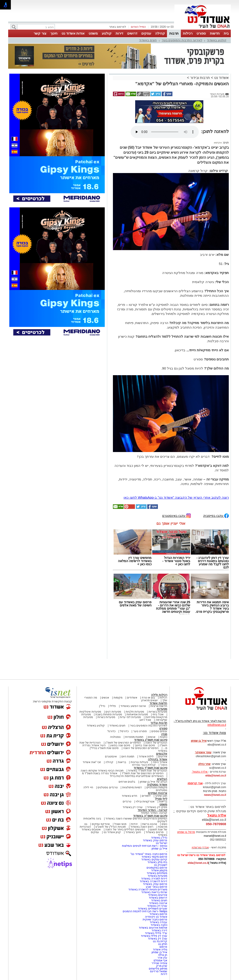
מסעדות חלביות (135, 712)
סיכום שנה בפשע (120, 745)
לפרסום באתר (117, 27)
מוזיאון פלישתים (158, 969)
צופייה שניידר (159, 963)
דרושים (132, 33)
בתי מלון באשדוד (157, 862)
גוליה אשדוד (160, 950)
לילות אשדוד (146, 756)
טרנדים (127, 802)
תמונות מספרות (134, 737)
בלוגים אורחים (127, 782)
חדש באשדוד (129, 796)
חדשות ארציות (159, 706)
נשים (164, 824)
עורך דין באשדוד (158, 939)
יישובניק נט (160, 865)
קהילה (160, 33)
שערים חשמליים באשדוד (153, 909)
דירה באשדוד (159, 930)
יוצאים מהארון (149, 700)
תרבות (174, 33)
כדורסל (124, 731)
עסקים (146, 33)
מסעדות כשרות (106, 717)
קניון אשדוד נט (112, 832)
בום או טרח (148, 698)
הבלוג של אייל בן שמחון (153, 782)
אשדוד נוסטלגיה (157, 785)
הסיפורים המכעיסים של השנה (141, 748)
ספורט (201, 33)
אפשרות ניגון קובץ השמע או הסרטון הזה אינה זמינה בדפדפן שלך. (165, 132)
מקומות (118, 698)
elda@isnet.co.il (216, 776)
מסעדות (162, 709)
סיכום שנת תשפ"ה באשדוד (150, 816)
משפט (93, 33)
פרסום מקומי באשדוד (154, 857)
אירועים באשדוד (158, 895)
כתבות (164, 737)
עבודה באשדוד (158, 922)
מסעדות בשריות (158, 712)
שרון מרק (162, 966)
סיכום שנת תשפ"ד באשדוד (150, 768)
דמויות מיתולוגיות (132, 787)
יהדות (134, 824)
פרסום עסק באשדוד (155, 840)
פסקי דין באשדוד (157, 807)
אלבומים (162, 754)
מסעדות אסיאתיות (137, 714)
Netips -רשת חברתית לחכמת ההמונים (145, 911)
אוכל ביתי (158, 714)
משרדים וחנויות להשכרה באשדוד (148, 890)
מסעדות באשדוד (157, 876)
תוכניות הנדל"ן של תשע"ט (111, 827)
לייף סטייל (161, 799)
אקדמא (218, 143)
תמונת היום (128, 756)
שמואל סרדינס (159, 971)
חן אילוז (163, 955)
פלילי (113, 706)
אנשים (105, 698)
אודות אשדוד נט (73, 33)
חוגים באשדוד (148, 40)
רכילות (188, 33)
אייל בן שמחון (159, 849)
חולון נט (162, 944)
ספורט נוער (140, 731)
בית (226, 33)
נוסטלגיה (115, 737)
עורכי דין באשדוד (133, 807)
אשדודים (132, 698)
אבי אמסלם (160, 960)
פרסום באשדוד (158, 914)
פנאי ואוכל (120, 824)
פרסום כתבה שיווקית (155, 920)
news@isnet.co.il (215, 795)
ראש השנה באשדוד (142, 827)
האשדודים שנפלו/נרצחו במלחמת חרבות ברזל (137, 776)
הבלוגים (162, 779)
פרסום (163, 947)
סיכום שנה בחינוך (145, 745)
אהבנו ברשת (150, 824)
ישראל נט (162, 843)
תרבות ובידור (200, 78)
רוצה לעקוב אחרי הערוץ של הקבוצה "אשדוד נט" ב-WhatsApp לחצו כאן (176, 497)
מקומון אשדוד (159, 870)
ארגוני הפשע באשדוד (133, 706)
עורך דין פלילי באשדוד (154, 936)
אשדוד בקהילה (158, 759)
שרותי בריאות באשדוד (154, 892)
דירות (119, 33)
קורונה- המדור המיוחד (154, 813)
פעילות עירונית (139, 762)
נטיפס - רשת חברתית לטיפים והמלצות (145, 846)
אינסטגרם (111, 756)
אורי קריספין (195, 783)
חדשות (215, 33)
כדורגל (111, 731)
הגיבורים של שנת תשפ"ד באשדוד (147, 771)
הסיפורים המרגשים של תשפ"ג (123, 743)
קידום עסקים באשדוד (154, 859)
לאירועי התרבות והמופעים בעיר (182, 40)
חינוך (54, 33)
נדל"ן (102, 706)
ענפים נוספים (159, 731)
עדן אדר (162, 958)
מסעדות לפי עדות (130, 717)
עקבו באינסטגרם (177, 515)
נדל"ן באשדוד (159, 838)
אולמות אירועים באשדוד (153, 928)
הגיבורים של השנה (156, 743)
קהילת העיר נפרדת (144, 765)
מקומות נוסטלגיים (156, 787)
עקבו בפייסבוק (216, 515)
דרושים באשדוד (158, 898)
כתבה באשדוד (158, 925)
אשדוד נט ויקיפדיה (156, 917)
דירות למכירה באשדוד (154, 879)
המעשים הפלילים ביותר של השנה (125, 829)
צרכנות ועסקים (158, 793)
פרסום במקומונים (157, 868)
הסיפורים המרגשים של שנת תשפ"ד (142, 773)
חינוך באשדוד (133, 832)
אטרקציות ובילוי (145, 802)
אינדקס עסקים (101, 824)
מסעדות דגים (113, 712)
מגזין (164, 734)
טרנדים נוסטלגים (107, 787)
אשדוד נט (221, 78)
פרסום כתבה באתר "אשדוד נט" (149, 854)
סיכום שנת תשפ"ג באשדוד (151, 740)
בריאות (122, 762)
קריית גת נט (160, 941)
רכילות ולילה (159, 695)
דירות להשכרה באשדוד (153, 881)
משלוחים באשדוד (157, 873)
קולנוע (107, 33)
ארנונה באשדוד (158, 903)
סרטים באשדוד (154, 832)
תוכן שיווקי (161, 796)
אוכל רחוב (145, 720)
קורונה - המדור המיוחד (152, 810)
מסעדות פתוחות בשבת (109, 714)
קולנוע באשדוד (217, 40)
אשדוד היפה (159, 762)
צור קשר (40, 33)
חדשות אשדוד (158, 703)
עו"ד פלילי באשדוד (156, 933)
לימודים (146, 796)
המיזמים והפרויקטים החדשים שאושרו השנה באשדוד (136, 819)
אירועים (163, 756)
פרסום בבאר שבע (157, 887)
